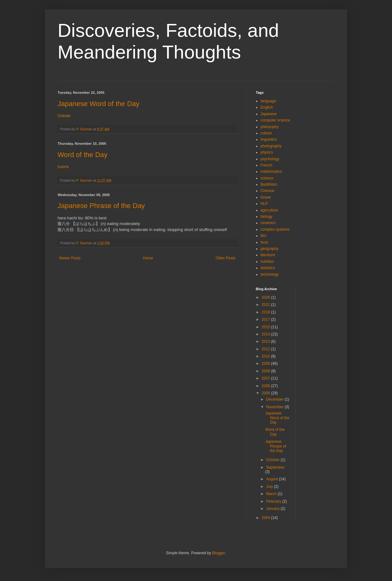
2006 (266, 386)
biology (266, 217)
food (264, 242)
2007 (266, 378)
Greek (266, 197)
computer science (275, 120)
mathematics (271, 172)
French (266, 165)
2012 (266, 349)
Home (148, 258)
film (263, 236)
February (274, 501)
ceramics (268, 223)
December (275, 399)
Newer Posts (70, 258)
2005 (266, 393)
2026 (266, 297)
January (273, 509)
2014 (266, 334)
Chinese (267, 191)
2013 (266, 341)
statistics (268, 268)
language (268, 101)
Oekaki (64, 116)
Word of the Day (83, 155)
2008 (266, 371)
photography (271, 146)
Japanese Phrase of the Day (101, 206)
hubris (63, 167)
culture (266, 133)
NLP (264, 204)
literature (268, 255)
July (270, 487)
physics (267, 152)
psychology (270, 159)
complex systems (275, 229)
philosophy (269, 127)
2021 (266, 305)
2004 (266, 518)
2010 (266, 356)
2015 (266, 327)
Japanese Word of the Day (98, 104)
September (275, 467)
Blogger (218, 553)
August (273, 479)
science (267, 178)
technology (270, 274)
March (272, 494)
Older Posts (225, 258)
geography (269, 249)
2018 (266, 312)
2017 (266, 319)
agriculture (269, 210)
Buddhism (269, 184)
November (275, 407)
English (267, 107)
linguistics (269, 139)
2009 (266, 364)
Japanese (269, 114)
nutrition (267, 262)
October (273, 460)
